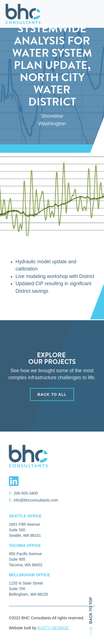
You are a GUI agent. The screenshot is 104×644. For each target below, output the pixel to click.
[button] (99, 14)
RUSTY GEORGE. (53, 628)
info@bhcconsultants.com (36, 500)
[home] (22, 14)
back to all (52, 398)
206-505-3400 (26, 493)
